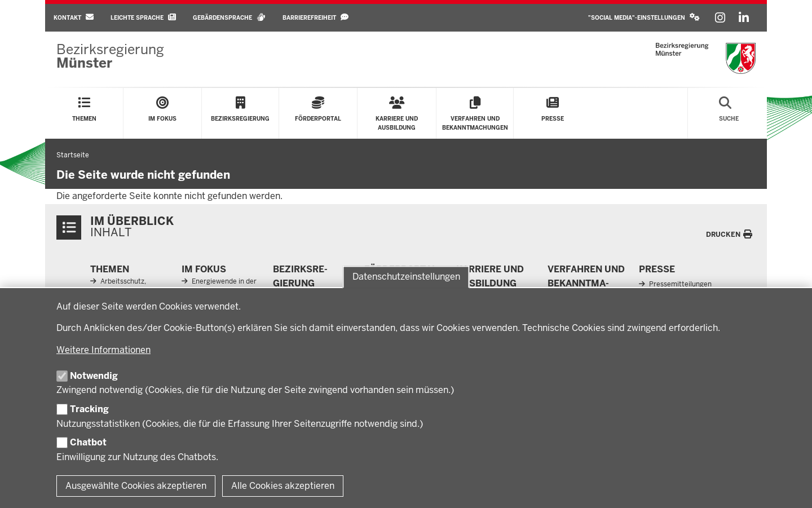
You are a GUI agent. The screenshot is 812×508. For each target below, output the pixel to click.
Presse (657, 269)
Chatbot (88, 442)
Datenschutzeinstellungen (406, 277)
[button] (644, 18)
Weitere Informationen (103, 350)
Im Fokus (204, 269)
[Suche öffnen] (729, 113)
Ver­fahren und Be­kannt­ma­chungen (586, 284)
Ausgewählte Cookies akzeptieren (136, 486)
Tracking (89, 409)
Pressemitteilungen (680, 284)
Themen (110, 269)
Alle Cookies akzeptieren (283, 486)
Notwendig (94, 376)
